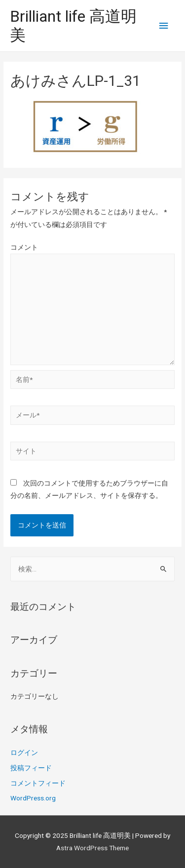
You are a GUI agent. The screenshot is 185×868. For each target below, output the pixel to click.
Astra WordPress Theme (92, 848)
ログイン (24, 753)
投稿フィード (31, 768)
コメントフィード (38, 783)
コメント (24, 247)
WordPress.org (33, 798)
